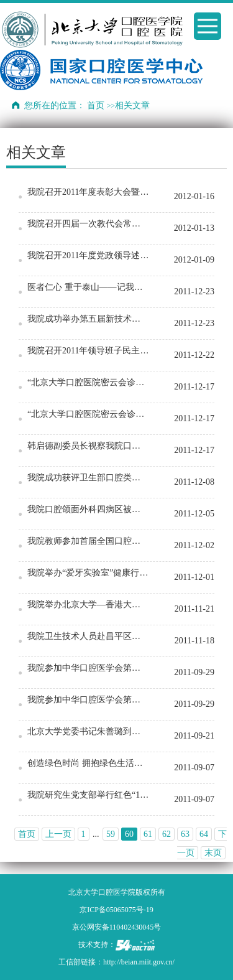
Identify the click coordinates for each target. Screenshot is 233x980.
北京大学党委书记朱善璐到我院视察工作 (88, 731)
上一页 (58, 834)
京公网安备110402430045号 (117, 927)
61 (148, 834)
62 (167, 834)
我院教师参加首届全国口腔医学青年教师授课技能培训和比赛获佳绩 (88, 541)
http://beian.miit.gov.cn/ (139, 962)
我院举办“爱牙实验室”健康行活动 (88, 573)
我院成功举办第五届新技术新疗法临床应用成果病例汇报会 (88, 319)
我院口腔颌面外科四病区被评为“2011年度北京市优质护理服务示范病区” (88, 509)
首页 (96, 105)
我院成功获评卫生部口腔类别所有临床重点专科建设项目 (88, 478)
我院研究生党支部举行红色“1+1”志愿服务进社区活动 (88, 795)
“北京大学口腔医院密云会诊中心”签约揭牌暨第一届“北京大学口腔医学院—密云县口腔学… (88, 382)
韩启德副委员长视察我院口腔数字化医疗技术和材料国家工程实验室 (88, 446)
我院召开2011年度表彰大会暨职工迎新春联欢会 (88, 192)
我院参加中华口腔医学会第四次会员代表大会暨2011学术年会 (88, 668)
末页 (213, 853)
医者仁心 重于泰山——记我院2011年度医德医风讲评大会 (88, 287)
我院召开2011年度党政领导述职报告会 (88, 255)
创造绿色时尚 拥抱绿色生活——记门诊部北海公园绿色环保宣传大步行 (88, 763)
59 (111, 834)
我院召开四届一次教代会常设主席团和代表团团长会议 (88, 224)
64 (204, 834)
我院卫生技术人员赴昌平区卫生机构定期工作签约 (88, 636)
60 (129, 834)
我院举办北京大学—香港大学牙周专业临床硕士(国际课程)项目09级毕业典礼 (88, 604)
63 (185, 834)
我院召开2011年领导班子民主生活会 (88, 351)
